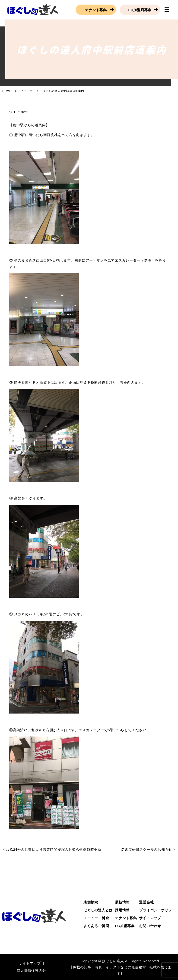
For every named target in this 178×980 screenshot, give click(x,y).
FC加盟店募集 (140, 10)
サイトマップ (150, 918)
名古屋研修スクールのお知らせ (147, 849)
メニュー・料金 (96, 918)
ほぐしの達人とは (98, 910)
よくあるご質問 (96, 926)
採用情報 (122, 910)
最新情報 (122, 902)
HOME (7, 91)
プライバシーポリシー (157, 910)
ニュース (27, 91)
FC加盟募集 (125, 926)
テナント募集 (96, 10)
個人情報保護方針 (31, 971)
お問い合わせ (150, 926)
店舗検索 (91, 902)
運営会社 (146, 902)
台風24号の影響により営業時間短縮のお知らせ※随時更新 (54, 849)
